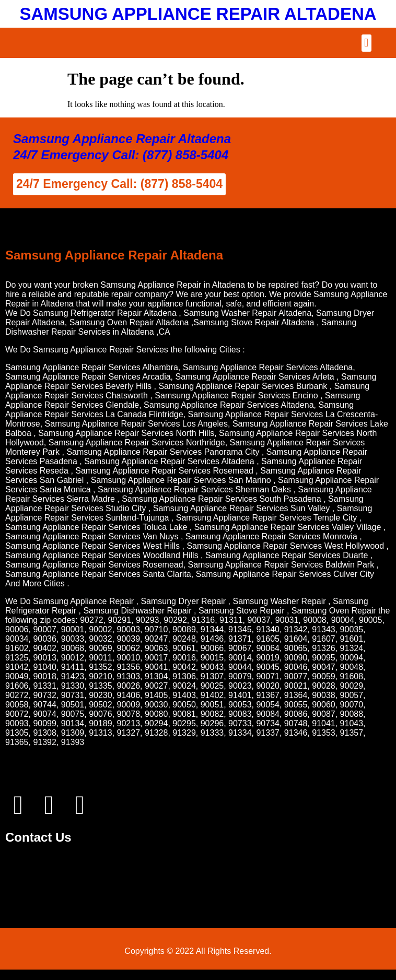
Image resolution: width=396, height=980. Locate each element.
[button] (366, 43)
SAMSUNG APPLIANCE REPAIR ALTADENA (198, 14)
